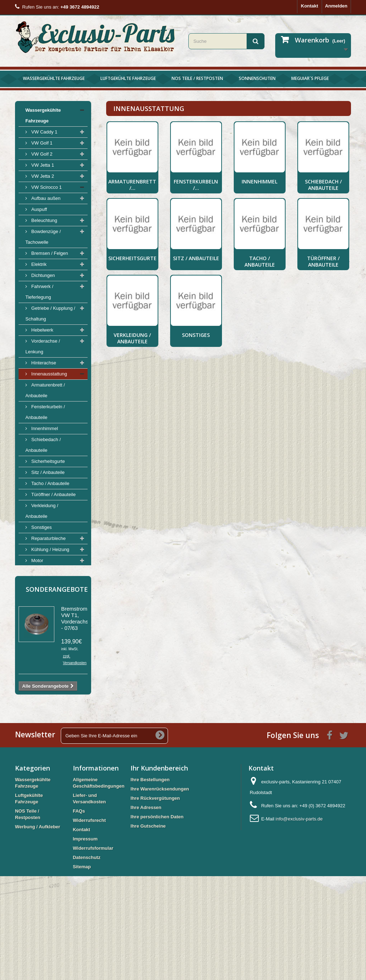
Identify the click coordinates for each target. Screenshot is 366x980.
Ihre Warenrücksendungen (160, 893)
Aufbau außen (45, 198)
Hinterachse (43, 363)
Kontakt (310, 6)
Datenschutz (87, 961)
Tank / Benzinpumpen (53, 572)
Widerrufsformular (93, 952)
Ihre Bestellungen (150, 883)
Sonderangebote (57, 693)
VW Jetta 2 (42, 176)
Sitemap (82, 971)
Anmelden (336, 6)
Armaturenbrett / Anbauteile (45, 390)
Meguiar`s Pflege (310, 78)
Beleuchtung (44, 220)
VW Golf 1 (41, 143)
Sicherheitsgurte (48, 461)
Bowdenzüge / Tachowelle (43, 237)
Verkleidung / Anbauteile (42, 511)
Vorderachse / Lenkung (43, 346)
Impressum (85, 943)
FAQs (79, 915)
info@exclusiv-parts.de (299, 923)
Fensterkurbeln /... (196, 185)
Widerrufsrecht (89, 924)
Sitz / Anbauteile (47, 472)
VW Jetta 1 (42, 165)
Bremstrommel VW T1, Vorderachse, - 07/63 (79, 722)
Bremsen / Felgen (49, 253)
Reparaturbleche (48, 538)
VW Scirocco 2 (46, 616)
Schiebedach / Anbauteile (43, 445)
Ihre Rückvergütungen (155, 902)
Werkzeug (41, 605)
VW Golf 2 (41, 154)
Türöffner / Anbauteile (53, 494)
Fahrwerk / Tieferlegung (39, 292)
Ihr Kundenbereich (159, 872)
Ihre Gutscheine (148, 930)
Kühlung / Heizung (50, 549)
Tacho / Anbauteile (50, 483)
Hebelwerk (42, 330)
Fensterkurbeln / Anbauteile (45, 412)
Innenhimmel (44, 428)
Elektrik (38, 264)
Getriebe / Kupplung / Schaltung (50, 314)
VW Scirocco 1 (46, 187)
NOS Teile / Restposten (197, 78)
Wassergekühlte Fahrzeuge (54, 78)
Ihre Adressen (146, 911)
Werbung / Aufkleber (48, 660)
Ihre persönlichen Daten (157, 921)
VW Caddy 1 (44, 132)
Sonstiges (41, 527)
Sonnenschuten (257, 78)
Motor (37, 560)
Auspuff (38, 209)
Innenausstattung (48, 374)
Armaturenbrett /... (132, 185)
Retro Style (42, 583)
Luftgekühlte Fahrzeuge (128, 78)
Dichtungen (42, 275)
